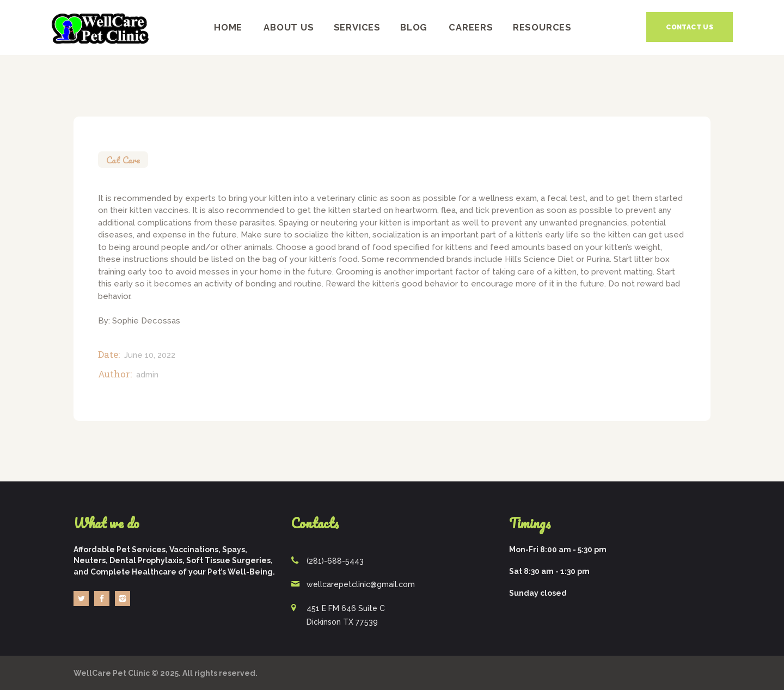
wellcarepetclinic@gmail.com (361, 584)
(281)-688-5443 (335, 561)
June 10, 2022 (150, 355)
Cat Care (123, 160)
